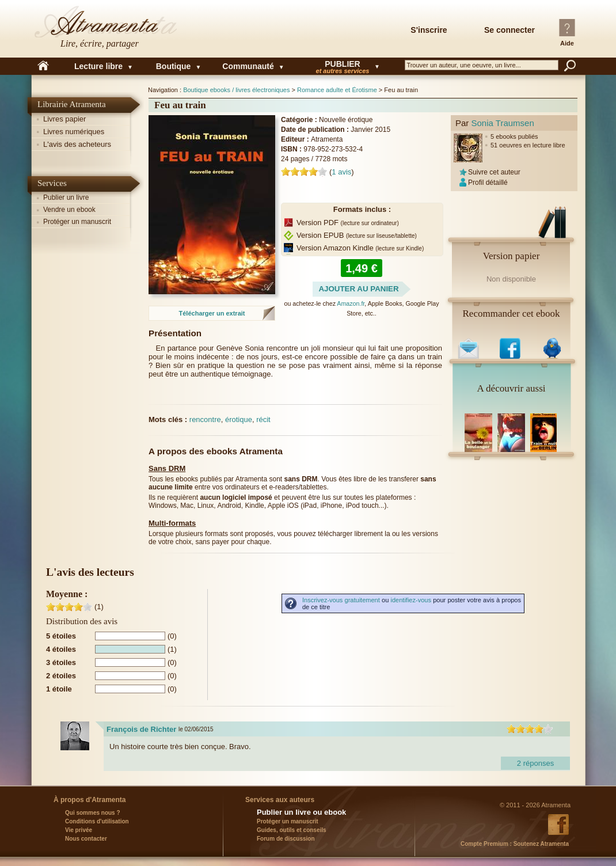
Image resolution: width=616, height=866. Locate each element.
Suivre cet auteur (494, 172)
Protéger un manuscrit (77, 222)
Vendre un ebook (69, 210)
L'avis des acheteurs (77, 144)
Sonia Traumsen (503, 123)
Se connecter (509, 30)
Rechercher (570, 65)
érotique (239, 419)
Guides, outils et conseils (292, 830)
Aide (567, 43)
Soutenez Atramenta (515, 844)
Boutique (174, 66)
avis (341, 172)
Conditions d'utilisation (97, 821)
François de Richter (141, 729)
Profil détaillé (488, 183)
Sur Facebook (512, 346)
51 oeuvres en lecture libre (528, 145)
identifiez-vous (411, 600)
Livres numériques (74, 132)
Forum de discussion (286, 839)
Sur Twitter (554, 346)
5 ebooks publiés (514, 136)
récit (263, 419)
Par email (469, 346)
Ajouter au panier (358, 289)
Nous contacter (86, 839)
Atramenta (107, 29)
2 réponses (535, 763)
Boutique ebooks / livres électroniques (236, 90)
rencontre (205, 419)
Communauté (248, 66)
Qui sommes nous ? (93, 813)
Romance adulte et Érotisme (337, 90)
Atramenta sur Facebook (560, 825)
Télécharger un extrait (212, 313)
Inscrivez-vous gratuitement (341, 600)
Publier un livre (66, 197)
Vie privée (79, 830)
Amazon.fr (351, 303)
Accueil (43, 66)
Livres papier (64, 119)
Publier (343, 66)
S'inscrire (429, 30)
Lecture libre (98, 66)
